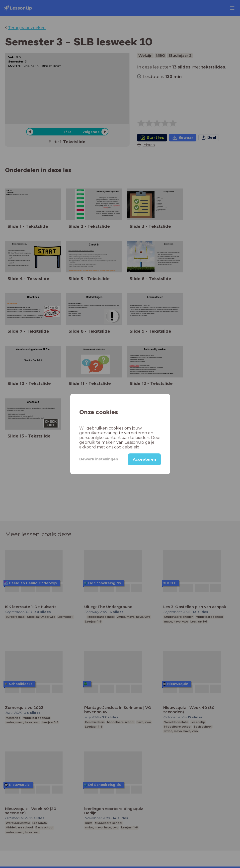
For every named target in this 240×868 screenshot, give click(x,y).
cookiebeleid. (127, 447)
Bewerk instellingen (99, 459)
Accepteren (144, 459)
